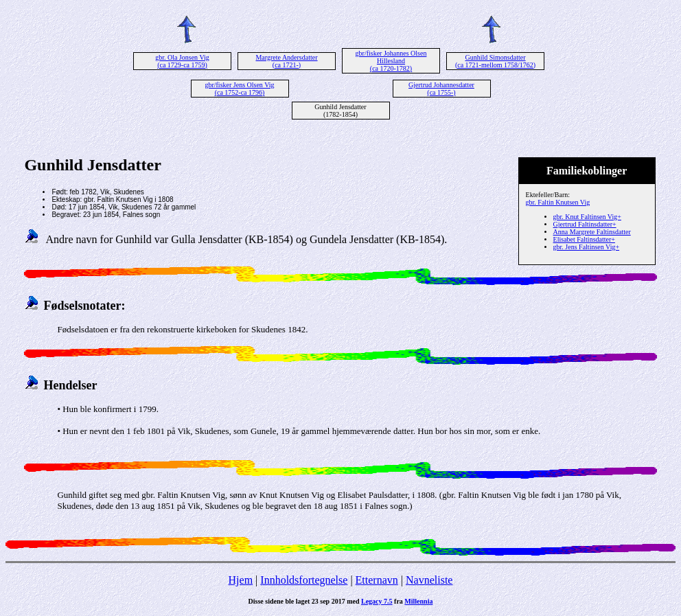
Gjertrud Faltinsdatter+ (585, 224)
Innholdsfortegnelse (304, 580)
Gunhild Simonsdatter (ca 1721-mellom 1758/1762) (495, 61)
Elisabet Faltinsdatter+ (584, 239)
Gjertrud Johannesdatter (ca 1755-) (441, 89)
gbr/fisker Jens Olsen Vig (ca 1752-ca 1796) (239, 89)
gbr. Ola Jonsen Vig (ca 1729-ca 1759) (182, 61)
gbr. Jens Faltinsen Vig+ (587, 247)
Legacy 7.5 (377, 601)
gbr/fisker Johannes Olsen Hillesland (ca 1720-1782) (391, 61)
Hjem (241, 580)
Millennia (418, 601)
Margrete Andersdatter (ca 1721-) (286, 61)
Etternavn (377, 580)
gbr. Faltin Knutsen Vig (558, 202)
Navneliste (429, 580)
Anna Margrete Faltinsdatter (592, 232)
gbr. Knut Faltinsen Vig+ (587, 217)
